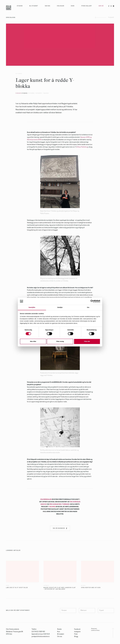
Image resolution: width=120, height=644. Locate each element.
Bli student (61, 634)
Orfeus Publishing (82, 147)
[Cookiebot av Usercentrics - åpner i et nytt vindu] (92, 301)
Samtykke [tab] (32, 307)
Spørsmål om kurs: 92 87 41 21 (41, 634)
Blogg (76, 637)
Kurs (59, 632)
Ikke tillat (33, 341)
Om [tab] (88, 307)
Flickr (76, 634)
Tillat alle (87, 341)
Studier (59, 629)
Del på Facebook (60, 528)
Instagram (77, 632)
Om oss (60, 637)
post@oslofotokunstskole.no (41, 637)
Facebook (77, 629)
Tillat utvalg (60, 341)
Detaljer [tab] (60, 307)
